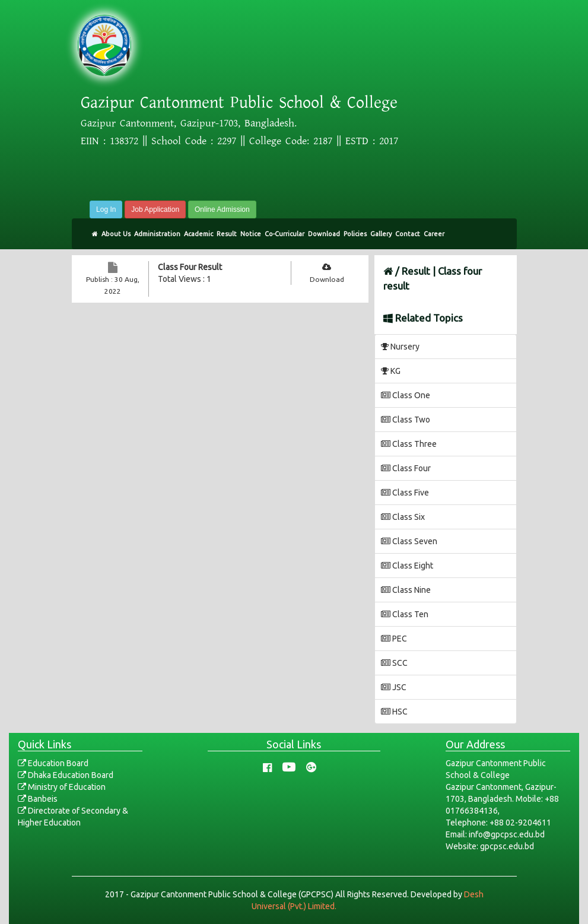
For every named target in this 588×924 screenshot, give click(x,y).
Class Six (403, 517)
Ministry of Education (62, 787)
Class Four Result (190, 267)
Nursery (400, 347)
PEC (394, 639)
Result (227, 234)
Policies (355, 234)
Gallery (381, 234)
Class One (406, 395)
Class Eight (407, 566)
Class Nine (406, 590)
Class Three (409, 444)
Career (434, 234)
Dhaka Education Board (66, 775)
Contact (408, 234)
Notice (251, 234)
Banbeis (38, 799)
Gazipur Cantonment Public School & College (239, 103)
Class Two (406, 420)
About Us (116, 234)
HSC (394, 712)
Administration (157, 234)
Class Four (406, 468)
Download (324, 234)
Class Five (405, 493)
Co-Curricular (285, 234)
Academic (198, 234)
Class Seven (409, 541)
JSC (394, 687)
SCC (394, 663)
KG (391, 371)
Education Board (53, 763)
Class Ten (405, 614)
